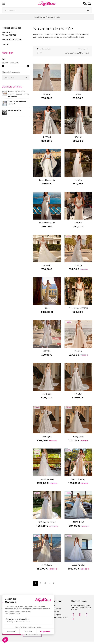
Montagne (47, 437)
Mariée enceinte (14, 110)
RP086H (47, 137)
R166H (78, 94)
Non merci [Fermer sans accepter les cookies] (11, 632)
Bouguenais (78, 437)
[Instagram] (73, 615)
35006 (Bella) (78, 522)
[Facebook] (80, 615)
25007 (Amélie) (78, 479)
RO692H (47, 94)
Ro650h (78, 180)
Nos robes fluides (12, 28)
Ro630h (78, 223)
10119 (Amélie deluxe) (47, 522)
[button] (5, 640)
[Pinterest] (87, 615)
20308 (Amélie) (47, 479)
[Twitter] (73, 619)
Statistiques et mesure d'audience (18, 622)
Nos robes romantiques (9, 34)
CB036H (47, 351)
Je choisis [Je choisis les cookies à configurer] (28, 632)
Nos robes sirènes (12, 40)
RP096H (78, 137)
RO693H (47, 266)
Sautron (78, 351)
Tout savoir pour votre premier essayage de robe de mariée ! (18, 94)
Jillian (47, 308)
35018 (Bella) (47, 565)
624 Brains (47, 394)
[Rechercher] (47, 10)
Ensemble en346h (47, 180)
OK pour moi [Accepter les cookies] (45, 632)
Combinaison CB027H (78, 308)
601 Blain (78, 394)
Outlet (6, 45)
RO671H (78, 266)
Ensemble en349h (47, 223)
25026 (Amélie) (78, 565)
